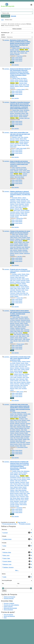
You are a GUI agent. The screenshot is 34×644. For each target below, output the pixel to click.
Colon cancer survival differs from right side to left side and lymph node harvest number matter (20, 134)
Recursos (4, 530)
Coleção (4, 536)
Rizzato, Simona (23, 80)
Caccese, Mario (23, 83)
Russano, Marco (17, 484)
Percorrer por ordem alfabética (11, 605)
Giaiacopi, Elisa (18, 209)
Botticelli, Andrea (18, 487)
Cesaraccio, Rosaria (15, 287)
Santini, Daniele (14, 416)
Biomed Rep (20, 218)
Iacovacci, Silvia (18, 249)
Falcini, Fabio (13, 145)
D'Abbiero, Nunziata (21, 199)
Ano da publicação (7, 580)
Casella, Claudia (25, 369)
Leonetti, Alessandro (21, 201)
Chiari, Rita (13, 438)
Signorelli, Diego (14, 319)
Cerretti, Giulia (22, 85)
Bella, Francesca (25, 330)
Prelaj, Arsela (13, 322)
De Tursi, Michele (21, 420)
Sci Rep (19, 179)
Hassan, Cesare (21, 145)
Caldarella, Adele (20, 325)
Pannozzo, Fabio (24, 379)
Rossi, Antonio (25, 500)
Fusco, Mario (22, 381)
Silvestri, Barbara (23, 116)
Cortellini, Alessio (14, 217)
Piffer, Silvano (26, 339)
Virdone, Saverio (26, 361)
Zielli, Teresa (26, 48)
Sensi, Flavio (26, 242)
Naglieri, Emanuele (23, 115)
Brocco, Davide (26, 477)
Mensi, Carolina (21, 322)
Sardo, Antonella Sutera (16, 252)
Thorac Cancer (21, 344)
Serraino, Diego (24, 276)
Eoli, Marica (24, 78)
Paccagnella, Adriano (20, 113)
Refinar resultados (17, 29)
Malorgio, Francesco (20, 423)
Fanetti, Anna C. (18, 339)
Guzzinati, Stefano (15, 236)
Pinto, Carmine (24, 137)
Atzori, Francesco (25, 436)
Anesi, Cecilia (17, 425)
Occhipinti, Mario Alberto (16, 441)
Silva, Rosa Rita (26, 435)
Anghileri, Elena (14, 85)
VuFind (4, 5)
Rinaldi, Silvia (23, 493)
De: (3, 583)
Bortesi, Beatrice (21, 51)
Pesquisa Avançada (9, 598)
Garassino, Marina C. (24, 319)
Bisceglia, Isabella (15, 140)
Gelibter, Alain (26, 439)
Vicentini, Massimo (24, 142)
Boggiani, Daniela (15, 50)
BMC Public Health (22, 148)
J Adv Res (19, 256)
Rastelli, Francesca (20, 431)
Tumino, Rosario (14, 244)
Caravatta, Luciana (15, 212)
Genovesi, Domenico (15, 214)
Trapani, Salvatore (21, 202)
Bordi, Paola (17, 210)
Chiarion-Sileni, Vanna (18, 110)
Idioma (4, 574)
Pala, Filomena (24, 385)
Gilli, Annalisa (19, 169)
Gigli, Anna (13, 280)
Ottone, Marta (23, 139)
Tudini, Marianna (18, 435)
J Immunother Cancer (22, 447)
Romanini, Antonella (19, 112)
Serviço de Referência (9, 616)
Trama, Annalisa (22, 237)
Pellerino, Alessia (14, 80)
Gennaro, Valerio (19, 323)
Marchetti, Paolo (21, 427)
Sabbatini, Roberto (15, 492)
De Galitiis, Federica (15, 430)
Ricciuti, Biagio (20, 438)
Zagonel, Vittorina (19, 86)
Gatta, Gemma (14, 237)
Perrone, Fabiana (25, 210)
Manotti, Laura (22, 172)
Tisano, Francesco (15, 384)
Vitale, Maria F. (22, 336)
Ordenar (3, 37)
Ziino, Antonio (19, 333)
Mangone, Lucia (16, 137)
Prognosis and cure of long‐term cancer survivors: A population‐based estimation (20, 271)
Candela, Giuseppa (22, 250)
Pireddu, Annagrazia (15, 436)
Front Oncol (20, 56)
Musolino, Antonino (15, 54)
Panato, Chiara (24, 236)
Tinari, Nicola (18, 207)
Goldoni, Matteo (14, 172)
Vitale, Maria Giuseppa (21, 490)
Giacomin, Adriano (26, 382)
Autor (2, 20)
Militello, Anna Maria (17, 48)
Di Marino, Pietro (17, 206)
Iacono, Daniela (18, 439)
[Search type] (17, 13)
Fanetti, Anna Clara (21, 293)
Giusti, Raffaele (14, 417)
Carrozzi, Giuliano (15, 144)
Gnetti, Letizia (26, 171)
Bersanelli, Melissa (17, 198)
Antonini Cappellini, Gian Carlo (22, 428)
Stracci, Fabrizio (21, 288)
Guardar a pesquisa (25, 524)
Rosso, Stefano (17, 292)
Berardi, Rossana (19, 433)
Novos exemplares (8, 610)
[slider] (3, 588)
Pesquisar (5, 16)
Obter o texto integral (16, 58)
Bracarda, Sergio (24, 492)
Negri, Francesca (16, 167)
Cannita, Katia (27, 414)
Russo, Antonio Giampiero (17, 245)
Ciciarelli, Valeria (14, 503)
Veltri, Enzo (18, 422)
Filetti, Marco (13, 427)
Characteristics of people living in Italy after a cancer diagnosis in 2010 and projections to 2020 (20, 358)
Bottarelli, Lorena (18, 171)
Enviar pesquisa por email (9, 524)
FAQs (5, 618)
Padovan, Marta (16, 78)
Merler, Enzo (20, 331)
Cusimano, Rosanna (15, 330)
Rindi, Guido (19, 175)
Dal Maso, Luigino (23, 234)
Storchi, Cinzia (25, 334)
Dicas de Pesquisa (8, 615)
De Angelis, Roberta (15, 363)
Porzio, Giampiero (20, 204)
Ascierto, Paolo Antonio (24, 444)
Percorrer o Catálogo (9, 603)
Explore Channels (8, 606)
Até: (18, 583)
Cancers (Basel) (21, 89)
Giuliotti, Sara (24, 53)
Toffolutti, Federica (23, 244)
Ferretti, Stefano (24, 144)
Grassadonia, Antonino (16, 477)
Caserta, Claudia (14, 81)
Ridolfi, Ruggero (14, 116)
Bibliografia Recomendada (10, 608)
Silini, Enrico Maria (19, 177)
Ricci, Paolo (25, 249)
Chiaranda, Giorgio (24, 140)
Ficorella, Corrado (15, 215)
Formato (4, 543)
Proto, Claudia (24, 317)
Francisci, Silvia (14, 277)
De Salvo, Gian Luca (24, 118)
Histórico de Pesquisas (9, 597)
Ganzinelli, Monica (25, 320)
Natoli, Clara (24, 214)
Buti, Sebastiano (19, 414)
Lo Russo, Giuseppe (15, 320)
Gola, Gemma (14, 250)
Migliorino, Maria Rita (15, 500)
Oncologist (19, 508)
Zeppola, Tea (24, 425)
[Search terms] (17, 10)
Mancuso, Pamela (15, 139)
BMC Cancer (20, 392)
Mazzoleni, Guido (20, 290)
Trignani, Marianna (25, 212)
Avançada (13, 16)
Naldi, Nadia (13, 51)
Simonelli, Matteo (23, 81)
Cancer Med (20, 298)
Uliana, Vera (17, 53)
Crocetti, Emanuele (21, 280)
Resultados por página (5, 34)
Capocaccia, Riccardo (16, 279)
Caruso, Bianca (18, 241)
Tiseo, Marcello (23, 215)
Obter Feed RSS (21, 522)
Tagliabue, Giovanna (20, 239)
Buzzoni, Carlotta (19, 253)
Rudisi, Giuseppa (18, 377)
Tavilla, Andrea (25, 279)
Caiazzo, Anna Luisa (19, 374)
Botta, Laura (15, 234)
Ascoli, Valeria (17, 327)
